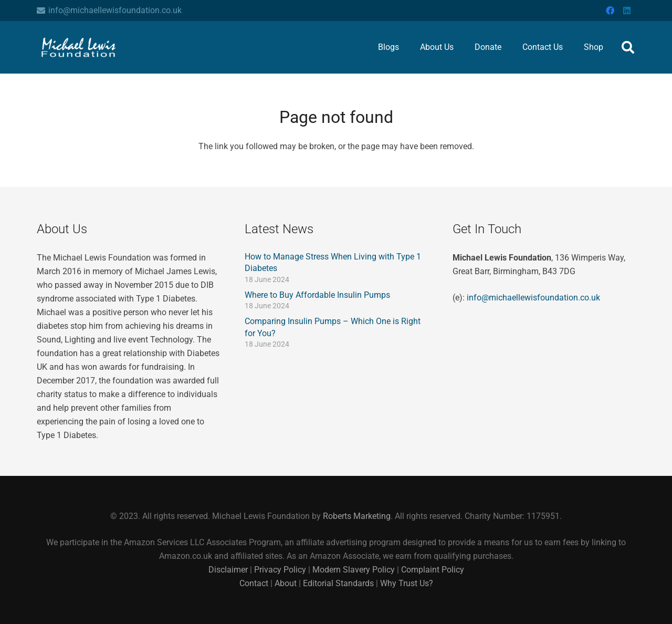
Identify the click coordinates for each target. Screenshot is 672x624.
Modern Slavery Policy (354, 570)
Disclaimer (229, 570)
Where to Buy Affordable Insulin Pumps (317, 295)
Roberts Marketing (357, 516)
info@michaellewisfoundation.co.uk (533, 298)
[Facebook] (610, 11)
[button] (628, 47)
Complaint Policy (433, 570)
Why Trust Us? (407, 583)
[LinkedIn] (627, 11)
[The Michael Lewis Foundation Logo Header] (79, 47)
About (286, 583)
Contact (254, 583)
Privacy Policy (280, 570)
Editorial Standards (338, 583)
